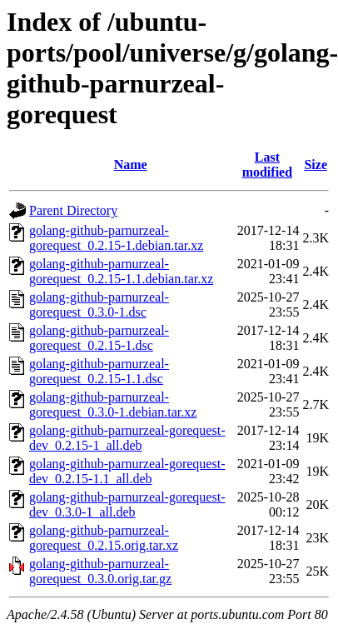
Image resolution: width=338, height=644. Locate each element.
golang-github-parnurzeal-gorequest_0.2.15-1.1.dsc (99, 371)
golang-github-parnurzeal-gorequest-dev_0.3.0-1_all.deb (127, 504)
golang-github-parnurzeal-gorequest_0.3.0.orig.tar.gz (100, 571)
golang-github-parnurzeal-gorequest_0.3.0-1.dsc (99, 305)
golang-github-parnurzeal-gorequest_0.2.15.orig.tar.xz (104, 538)
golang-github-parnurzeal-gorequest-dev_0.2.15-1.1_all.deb (127, 471)
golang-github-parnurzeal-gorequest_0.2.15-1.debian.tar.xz (116, 238)
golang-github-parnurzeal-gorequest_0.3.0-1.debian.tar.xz (113, 404)
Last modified (267, 165)
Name (131, 165)
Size (316, 165)
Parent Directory (73, 210)
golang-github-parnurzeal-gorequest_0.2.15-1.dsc (99, 338)
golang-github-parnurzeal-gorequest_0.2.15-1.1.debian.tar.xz (121, 271)
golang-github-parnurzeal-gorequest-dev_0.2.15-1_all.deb (127, 438)
